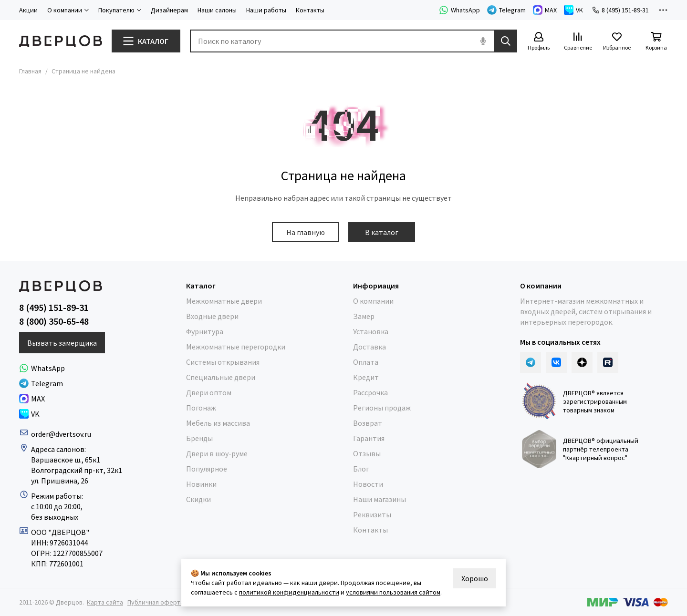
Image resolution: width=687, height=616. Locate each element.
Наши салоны (217, 10)
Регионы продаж (382, 408)
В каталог (382, 232)
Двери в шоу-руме (217, 453)
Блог (361, 469)
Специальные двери (221, 377)
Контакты (310, 10)
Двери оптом (209, 392)
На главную (306, 232)
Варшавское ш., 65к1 (66, 460)
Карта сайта (105, 602)
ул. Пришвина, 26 (60, 481)
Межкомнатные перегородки (236, 347)
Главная (30, 71)
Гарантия (369, 438)
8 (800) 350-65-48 (54, 321)
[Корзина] (656, 42)
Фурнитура (205, 331)
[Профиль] (539, 42)
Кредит (366, 377)
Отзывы (367, 453)
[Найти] (506, 41)
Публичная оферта (156, 602)
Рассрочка (370, 392)
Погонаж (201, 408)
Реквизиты (372, 514)
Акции (28, 10)
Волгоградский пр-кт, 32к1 (77, 470)
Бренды (199, 438)
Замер (364, 316)
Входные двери (212, 316)
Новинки (201, 484)
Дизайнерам (169, 10)
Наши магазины (380, 499)
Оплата (366, 362)
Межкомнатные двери (224, 301)
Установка (371, 331)
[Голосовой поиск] (483, 41)
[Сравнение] (578, 42)
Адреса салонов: (59, 449)
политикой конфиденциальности (289, 592)
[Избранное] (617, 42)
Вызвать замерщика (62, 343)
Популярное (207, 469)
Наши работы (266, 10)
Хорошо (475, 578)
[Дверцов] (61, 41)
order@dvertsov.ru (61, 434)
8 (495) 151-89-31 (621, 10)
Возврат (368, 423)
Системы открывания (223, 362)
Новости (368, 484)
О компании (373, 301)
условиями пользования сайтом (393, 592)
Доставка (370, 347)
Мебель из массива (218, 423)
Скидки (198, 499)
